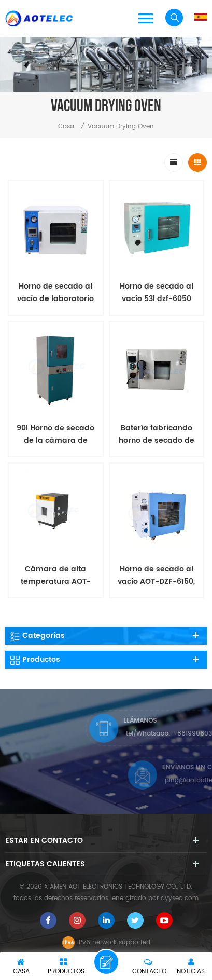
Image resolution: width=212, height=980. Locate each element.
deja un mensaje (106, 962)
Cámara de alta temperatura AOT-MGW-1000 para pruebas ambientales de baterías (56, 576)
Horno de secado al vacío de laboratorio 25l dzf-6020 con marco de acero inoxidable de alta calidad (55, 293)
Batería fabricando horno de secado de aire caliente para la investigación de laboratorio (156, 434)
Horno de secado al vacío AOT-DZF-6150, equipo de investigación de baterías (156, 576)
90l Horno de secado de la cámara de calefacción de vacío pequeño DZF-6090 (55, 434)
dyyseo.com (180, 898)
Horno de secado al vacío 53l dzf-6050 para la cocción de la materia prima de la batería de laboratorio (156, 293)
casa (66, 126)
